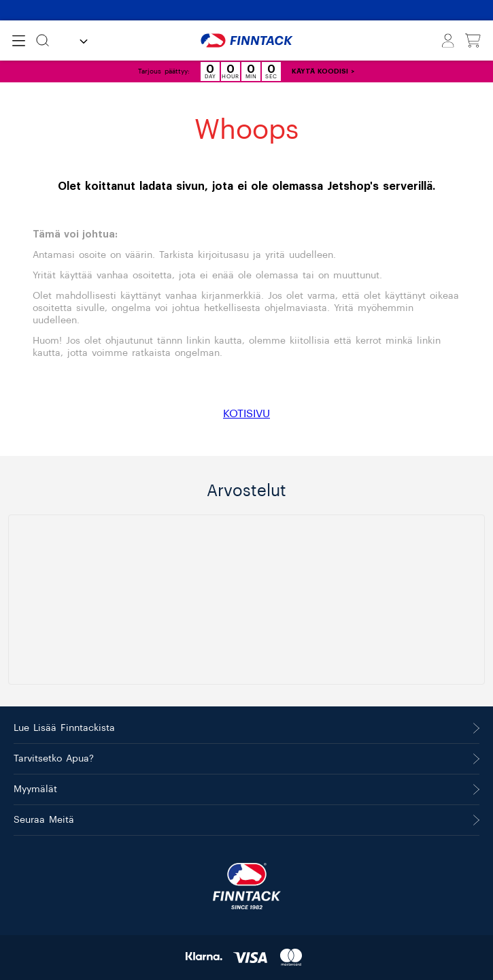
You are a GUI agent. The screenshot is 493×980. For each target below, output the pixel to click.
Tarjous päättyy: (164, 71)
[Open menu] (19, 41)
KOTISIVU (247, 414)
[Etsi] (42, 40)
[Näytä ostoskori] (473, 41)
